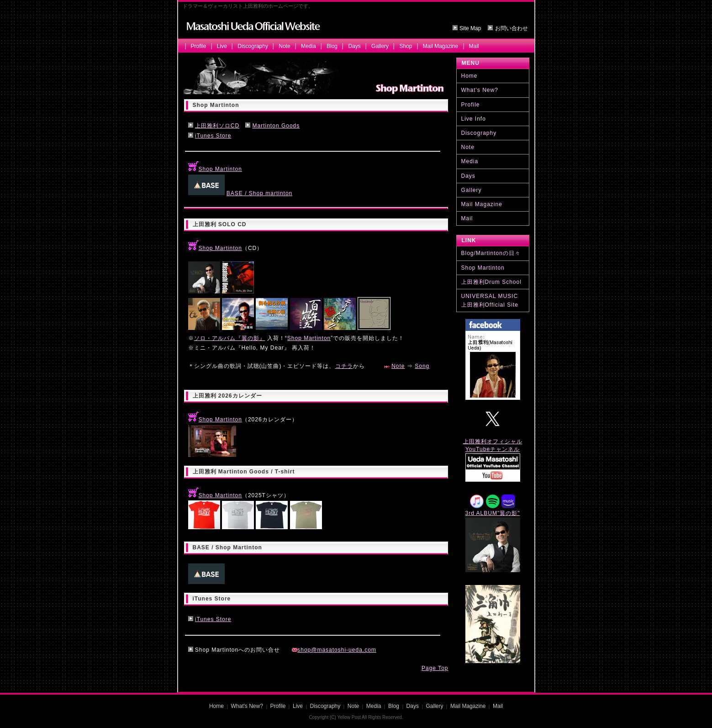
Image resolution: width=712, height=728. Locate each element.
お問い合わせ (512, 28)
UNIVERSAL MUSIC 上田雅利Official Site (490, 300)
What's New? (480, 90)
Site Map (470, 28)
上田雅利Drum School (491, 282)
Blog (332, 46)
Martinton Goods (276, 126)
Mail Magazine (440, 46)
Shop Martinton (215, 169)
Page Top (435, 668)
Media (309, 46)
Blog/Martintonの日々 (491, 253)
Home (469, 76)
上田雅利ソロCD (217, 126)
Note (284, 46)
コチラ (344, 366)
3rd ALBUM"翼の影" (493, 513)
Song (422, 366)
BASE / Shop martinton (259, 193)
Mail (474, 46)
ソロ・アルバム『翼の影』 (230, 338)
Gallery (380, 46)
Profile (199, 46)
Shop (406, 46)
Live (222, 46)
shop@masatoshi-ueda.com (334, 650)
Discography (253, 46)
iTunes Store (213, 136)
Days (354, 46)
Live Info (474, 119)
